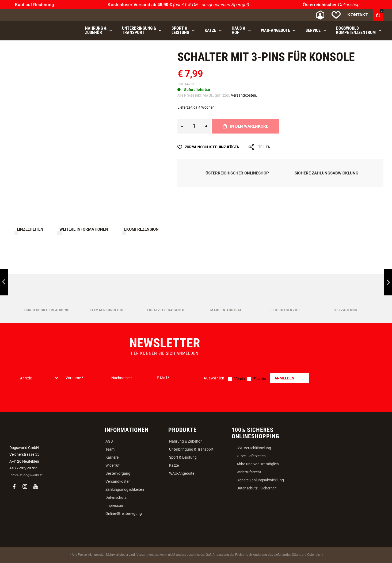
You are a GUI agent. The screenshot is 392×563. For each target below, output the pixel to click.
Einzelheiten (30, 229)
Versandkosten (118, 481)
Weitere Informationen (84, 229)
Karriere (112, 457)
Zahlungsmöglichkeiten (125, 489)
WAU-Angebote (182, 473)
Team (110, 449)
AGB (109, 441)
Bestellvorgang (118, 473)
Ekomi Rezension (141, 229)
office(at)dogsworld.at (27, 475)
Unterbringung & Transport (191, 449)
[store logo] (37, 15)
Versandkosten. (244, 95)
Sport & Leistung (183, 457)
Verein (240, 379)
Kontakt (358, 15)
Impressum (115, 505)
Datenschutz (116, 497)
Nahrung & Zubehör (185, 441)
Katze (174, 465)
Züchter (260, 379)
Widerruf (113, 465)
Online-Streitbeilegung (124, 513)
